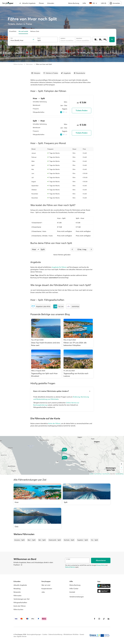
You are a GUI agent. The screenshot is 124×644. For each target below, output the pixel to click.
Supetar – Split (83, 540)
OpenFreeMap (98, 474)
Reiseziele (17, 592)
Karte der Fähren (54, 423)
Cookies (45, 634)
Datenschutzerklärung (55, 634)
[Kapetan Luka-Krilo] (41, 306)
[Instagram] (99, 619)
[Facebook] (95, 619)
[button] (38, 249)
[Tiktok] (104, 619)
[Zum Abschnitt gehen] (36, 73)
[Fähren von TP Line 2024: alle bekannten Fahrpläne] (78, 333)
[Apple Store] (104, 591)
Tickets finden (82, 110)
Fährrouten (29, 64)
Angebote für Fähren (59, 267)
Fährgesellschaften (20, 602)
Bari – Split (32, 540)
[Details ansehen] (22, 565)
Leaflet (92, 474)
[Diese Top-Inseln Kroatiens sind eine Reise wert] (46, 333)
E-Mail (68, 559)
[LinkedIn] (108, 619)
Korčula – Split (69, 540)
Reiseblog (17, 589)
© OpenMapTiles (106, 474)
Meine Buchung (74, 3)
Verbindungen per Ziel (22, 599)
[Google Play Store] (104, 586)
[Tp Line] (58, 306)
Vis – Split (94, 540)
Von (12, 38)
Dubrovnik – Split (55, 540)
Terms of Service (70, 567)
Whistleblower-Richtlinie (71, 634)
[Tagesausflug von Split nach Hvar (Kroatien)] (46, 363)
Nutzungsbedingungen (34, 634)
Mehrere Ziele (35, 31)
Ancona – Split (19, 540)
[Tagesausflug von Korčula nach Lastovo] (78, 363)
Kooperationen (47, 589)
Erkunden (51, 3)
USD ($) (104, 3)
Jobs (43, 592)
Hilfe (84, 3)
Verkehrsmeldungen (77, 597)
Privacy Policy (101, 565)
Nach (39, 38)
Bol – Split (42, 540)
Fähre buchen (18, 609)
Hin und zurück (23, 31)
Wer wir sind (46, 585)
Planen (41, 3)
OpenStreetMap (120, 474)
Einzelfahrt (13, 31)
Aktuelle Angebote (27, 3)
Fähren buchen (18, 64)
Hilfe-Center (74, 589)
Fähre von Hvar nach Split (44, 64)
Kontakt (72, 592)
